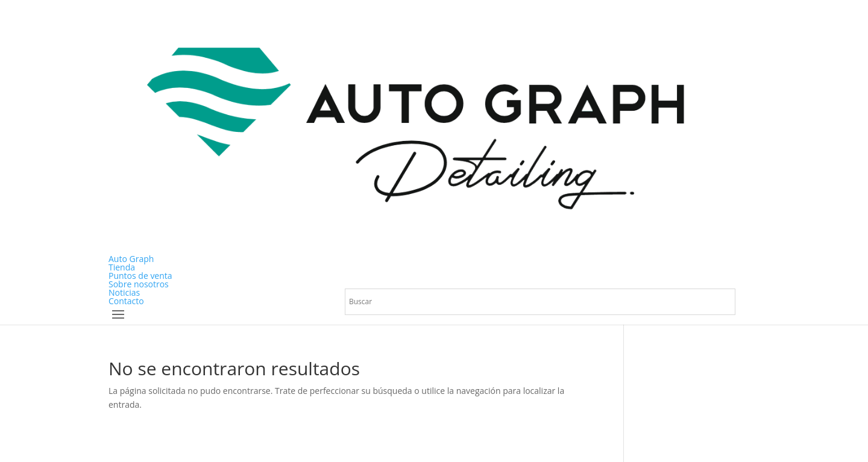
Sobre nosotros (139, 284)
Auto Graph (131, 259)
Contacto (126, 301)
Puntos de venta (140, 276)
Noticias (124, 292)
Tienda (122, 267)
